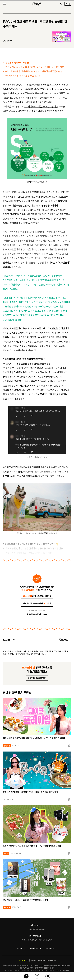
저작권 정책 (41, 960)
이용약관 (33, 960)
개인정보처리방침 (23, 960)
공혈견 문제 (19, 390)
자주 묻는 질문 (36, 949)
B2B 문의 (21, 949)
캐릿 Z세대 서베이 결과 (24, 201)
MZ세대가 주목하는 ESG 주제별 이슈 (41, 107)
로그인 (68, 4)
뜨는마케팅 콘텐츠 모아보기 (37, 678)
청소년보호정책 (51, 960)
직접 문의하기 (52, 949)
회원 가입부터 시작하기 (37, 614)
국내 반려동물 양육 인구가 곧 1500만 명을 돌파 (24, 85)
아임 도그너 (63, 472)
